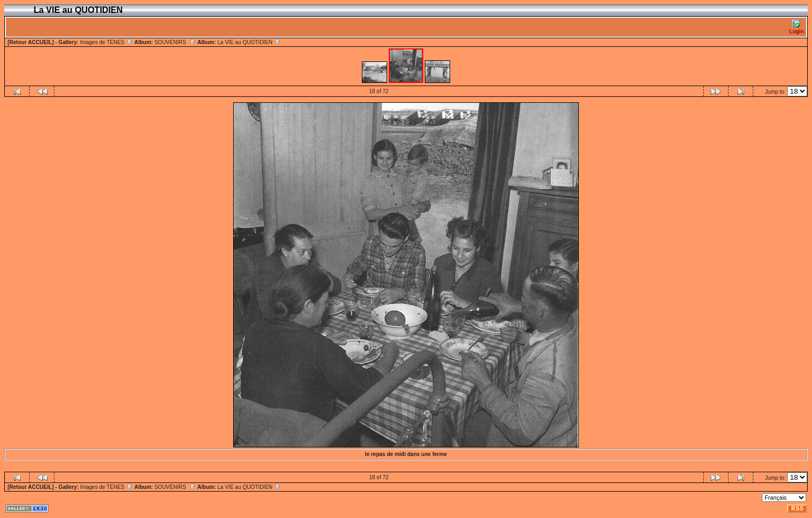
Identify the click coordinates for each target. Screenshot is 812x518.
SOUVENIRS (175, 42)
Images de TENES (107, 42)
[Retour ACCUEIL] (31, 42)
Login (797, 27)
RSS (797, 509)
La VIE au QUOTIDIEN (249, 42)
